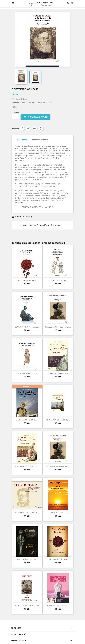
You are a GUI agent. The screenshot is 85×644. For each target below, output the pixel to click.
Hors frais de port (22, 99)
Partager (22, 128)
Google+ (35, 128)
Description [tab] (22, 140)
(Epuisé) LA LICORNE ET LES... (27, 466)
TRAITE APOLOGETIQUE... (27, 280)
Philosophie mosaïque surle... (58, 466)
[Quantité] (15, 117)
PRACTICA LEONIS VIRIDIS (58, 280)
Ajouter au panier (36, 117)
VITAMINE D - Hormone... (58, 513)
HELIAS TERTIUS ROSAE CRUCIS (27, 606)
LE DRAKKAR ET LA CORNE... (27, 420)
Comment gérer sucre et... (58, 606)
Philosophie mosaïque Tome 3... (58, 327)
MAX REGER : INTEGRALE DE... (27, 513)
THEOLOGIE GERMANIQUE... (27, 373)
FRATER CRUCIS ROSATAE (58, 559)
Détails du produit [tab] (40, 140)
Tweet (28, 128)
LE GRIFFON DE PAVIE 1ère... (58, 373)
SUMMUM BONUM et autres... (27, 327)
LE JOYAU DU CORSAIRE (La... (58, 420)
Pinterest (41, 128)
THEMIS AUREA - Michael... (27, 559)
